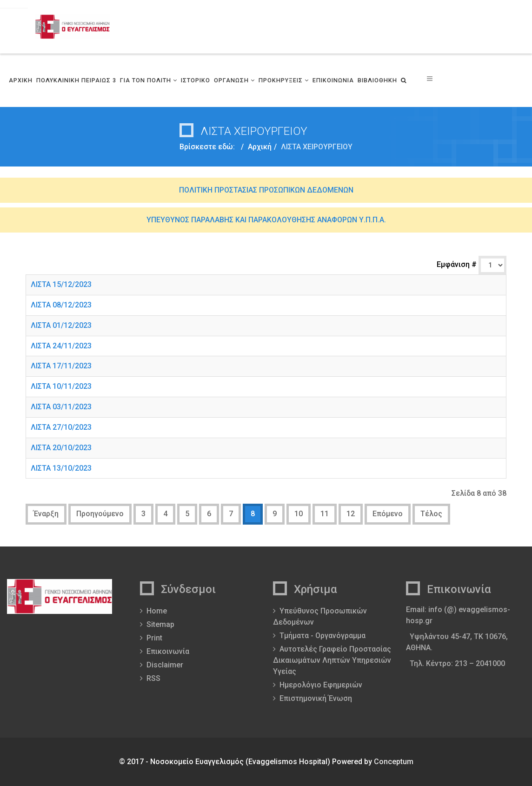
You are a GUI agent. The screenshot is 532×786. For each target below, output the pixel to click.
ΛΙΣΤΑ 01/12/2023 (61, 325)
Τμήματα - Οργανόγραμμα (323, 636)
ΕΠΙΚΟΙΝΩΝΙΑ (333, 80)
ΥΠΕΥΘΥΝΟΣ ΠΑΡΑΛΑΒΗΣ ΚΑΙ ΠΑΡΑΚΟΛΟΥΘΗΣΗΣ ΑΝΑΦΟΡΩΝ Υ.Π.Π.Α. (266, 220)
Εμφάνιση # (458, 264)
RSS (153, 678)
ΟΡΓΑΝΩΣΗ (231, 80)
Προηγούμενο (100, 514)
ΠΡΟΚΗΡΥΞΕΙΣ (281, 80)
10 (299, 514)
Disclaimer (165, 665)
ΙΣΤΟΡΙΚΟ (196, 80)
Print (154, 638)
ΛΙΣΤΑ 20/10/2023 (61, 448)
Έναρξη (46, 514)
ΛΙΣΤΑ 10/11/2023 (61, 386)
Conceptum (394, 762)
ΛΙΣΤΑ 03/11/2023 (61, 407)
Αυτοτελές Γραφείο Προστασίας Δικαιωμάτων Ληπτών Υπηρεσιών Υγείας (332, 660)
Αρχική (260, 147)
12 (351, 514)
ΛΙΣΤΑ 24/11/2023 (61, 346)
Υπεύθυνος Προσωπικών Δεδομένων (320, 616)
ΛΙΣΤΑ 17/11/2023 (61, 366)
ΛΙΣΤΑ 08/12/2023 (61, 305)
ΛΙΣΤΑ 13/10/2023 (61, 468)
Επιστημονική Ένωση (316, 698)
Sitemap (160, 624)
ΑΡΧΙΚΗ (21, 80)
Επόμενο (388, 514)
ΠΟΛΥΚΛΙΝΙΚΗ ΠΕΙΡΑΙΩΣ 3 (76, 80)
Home (157, 611)
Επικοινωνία (168, 651)
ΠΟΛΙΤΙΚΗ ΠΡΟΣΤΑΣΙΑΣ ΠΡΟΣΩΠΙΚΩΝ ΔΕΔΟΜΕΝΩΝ (266, 190)
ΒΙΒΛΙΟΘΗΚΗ (377, 80)
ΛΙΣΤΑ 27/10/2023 (61, 427)
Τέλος (431, 514)
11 (325, 514)
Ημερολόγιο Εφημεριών (321, 685)
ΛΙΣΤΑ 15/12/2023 (61, 284)
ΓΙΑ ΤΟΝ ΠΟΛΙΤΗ (146, 80)
